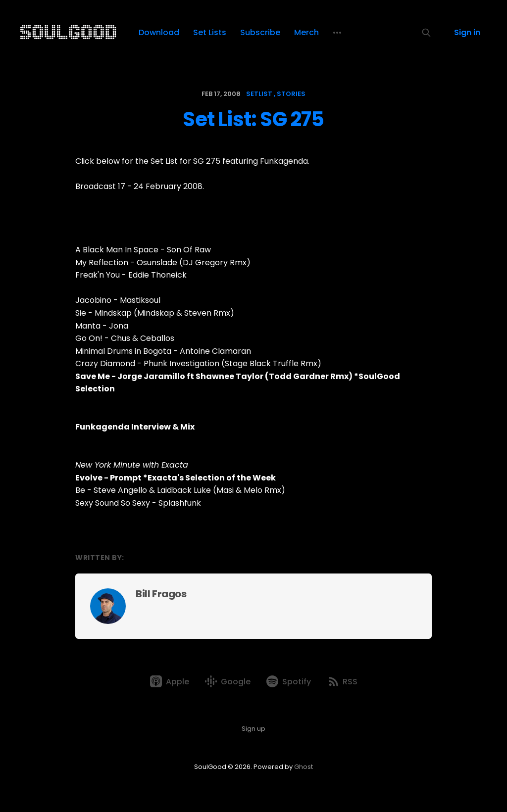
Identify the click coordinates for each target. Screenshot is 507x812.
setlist (259, 94)
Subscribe (260, 32)
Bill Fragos (161, 594)
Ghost (304, 767)
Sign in (467, 32)
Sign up (253, 729)
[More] (337, 33)
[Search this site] (426, 33)
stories (291, 94)
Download (159, 32)
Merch (306, 32)
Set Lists (210, 32)
